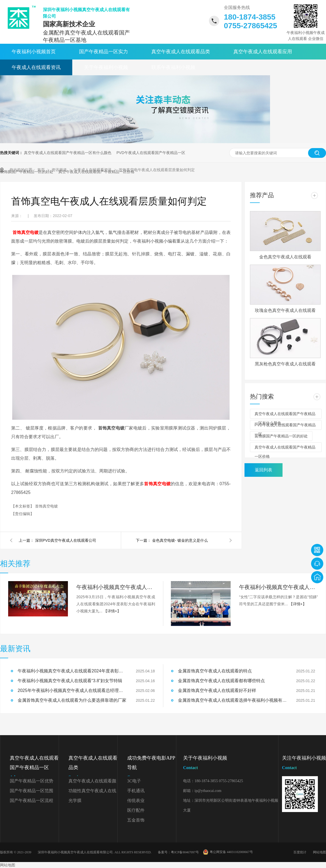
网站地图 (319, 852)
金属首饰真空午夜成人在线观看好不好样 (217, 690)
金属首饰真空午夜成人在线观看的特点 (215, 671)
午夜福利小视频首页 (34, 52)
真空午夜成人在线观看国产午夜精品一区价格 (285, 449)
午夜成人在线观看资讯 (36, 67)
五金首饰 (136, 820)
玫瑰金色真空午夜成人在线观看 (285, 310)
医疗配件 (136, 810)
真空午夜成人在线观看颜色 (92, 782)
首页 (42, 170)
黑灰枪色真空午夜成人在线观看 (285, 364)
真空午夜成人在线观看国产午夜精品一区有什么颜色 (68, 153)
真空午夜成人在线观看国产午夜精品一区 (34, 769)
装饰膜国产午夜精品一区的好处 (281, 436)
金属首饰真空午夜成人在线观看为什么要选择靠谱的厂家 (72, 700)
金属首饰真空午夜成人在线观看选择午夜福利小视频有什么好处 (232, 700)
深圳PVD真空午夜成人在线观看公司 (66, 540)
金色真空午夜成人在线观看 (285, 257)
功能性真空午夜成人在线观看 (92, 792)
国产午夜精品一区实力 (104, 52)
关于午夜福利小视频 (106, 67)
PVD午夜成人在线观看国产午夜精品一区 (151, 153)
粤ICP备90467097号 (185, 852)
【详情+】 (112, 611)
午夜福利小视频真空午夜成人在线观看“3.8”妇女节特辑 (278, 587)
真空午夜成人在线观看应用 (263, 52)
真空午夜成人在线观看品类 (181, 52)
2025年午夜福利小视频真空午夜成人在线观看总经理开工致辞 (72, 690)
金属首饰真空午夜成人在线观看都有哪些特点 (221, 681)
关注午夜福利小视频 (304, 764)
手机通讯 (136, 791)
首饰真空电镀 (26, 232)
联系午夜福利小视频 (173, 67)
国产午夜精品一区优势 (32, 781)
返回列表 (264, 470)
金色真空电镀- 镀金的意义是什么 (180, 540)
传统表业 (136, 800)
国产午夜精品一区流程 (32, 800)
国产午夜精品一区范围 (32, 791)
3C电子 (134, 781)
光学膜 (75, 800)
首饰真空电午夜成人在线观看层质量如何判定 (157, 170)
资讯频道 (60, 170)
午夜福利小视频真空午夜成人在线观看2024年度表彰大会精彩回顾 (116, 587)
